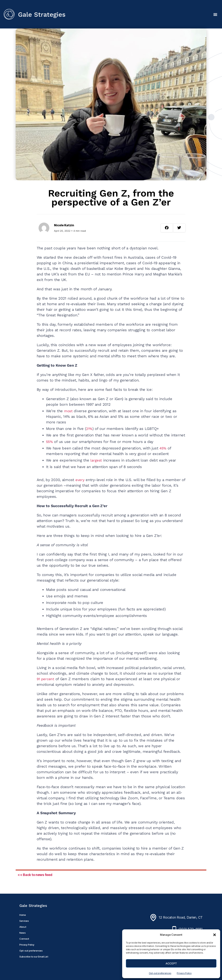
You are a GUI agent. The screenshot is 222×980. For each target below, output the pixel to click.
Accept (171, 963)
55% (50, 442)
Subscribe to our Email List (34, 957)
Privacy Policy (184, 973)
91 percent (46, 679)
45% (163, 448)
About (23, 927)
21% (89, 429)
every (80, 480)
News (23, 933)
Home (23, 915)
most (69, 411)
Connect (24, 939)
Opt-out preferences (160, 973)
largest (96, 460)
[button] (215, 935)
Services (24, 921)
